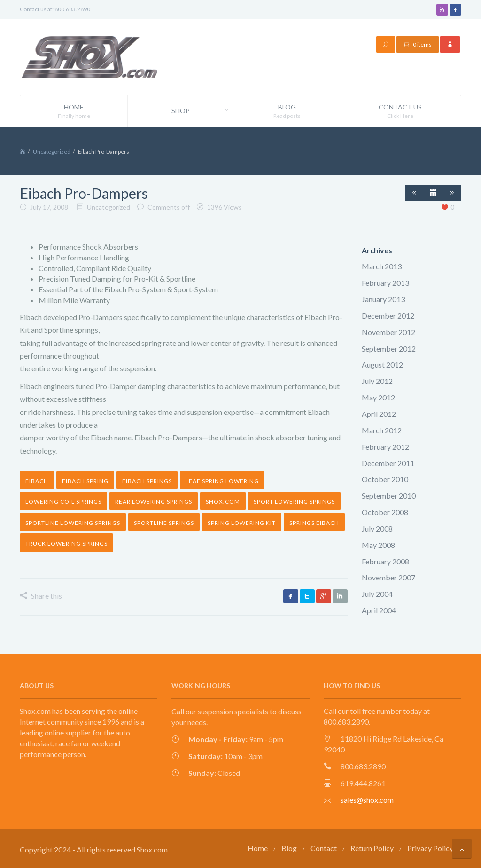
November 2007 (388, 577)
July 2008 (377, 528)
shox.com (223, 502)
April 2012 (379, 414)
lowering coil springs (63, 502)
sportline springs (164, 523)
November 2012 (388, 332)
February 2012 (385, 447)
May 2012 (378, 397)
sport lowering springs (294, 502)
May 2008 (378, 545)
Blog (287, 111)
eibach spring (85, 481)
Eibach (37, 481)
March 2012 (382, 430)
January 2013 (383, 299)
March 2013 (382, 266)
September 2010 (389, 496)
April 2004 (379, 610)
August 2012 (382, 364)
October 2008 (385, 512)
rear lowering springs (154, 502)
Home (74, 111)
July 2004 (377, 594)
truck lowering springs (66, 543)
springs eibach (314, 523)
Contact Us (400, 111)
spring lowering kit (242, 523)
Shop (202, 111)
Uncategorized (52, 152)
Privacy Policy (430, 848)
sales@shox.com (367, 800)
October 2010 (385, 479)
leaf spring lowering (222, 481)
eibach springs (147, 481)
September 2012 (389, 348)
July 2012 (377, 381)
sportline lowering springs (73, 523)
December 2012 (388, 316)
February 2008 (385, 561)
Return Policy (372, 848)
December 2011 (388, 463)
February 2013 (385, 283)
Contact (324, 848)
